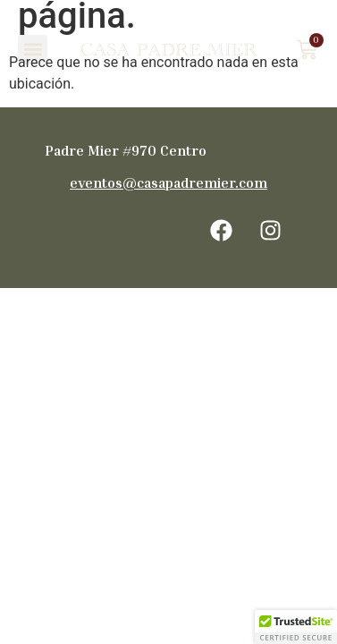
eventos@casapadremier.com (168, 182)
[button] (33, 50)
